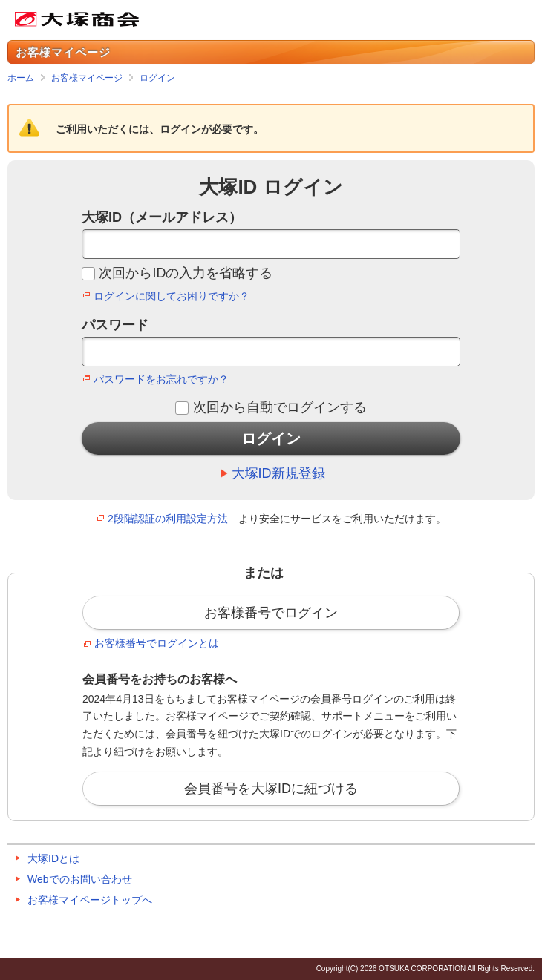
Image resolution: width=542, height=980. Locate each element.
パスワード (115, 325)
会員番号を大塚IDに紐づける (271, 789)
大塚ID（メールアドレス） (162, 217)
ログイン (157, 78)
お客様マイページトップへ (90, 900)
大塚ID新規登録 (278, 473)
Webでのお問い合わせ (80, 879)
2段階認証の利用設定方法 (168, 519)
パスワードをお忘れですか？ (161, 379)
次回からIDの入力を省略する (186, 273)
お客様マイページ (87, 78)
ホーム (21, 78)
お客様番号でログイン (271, 613)
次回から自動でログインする (280, 407)
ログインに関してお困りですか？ (172, 296)
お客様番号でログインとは (157, 643)
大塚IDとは (53, 858)
